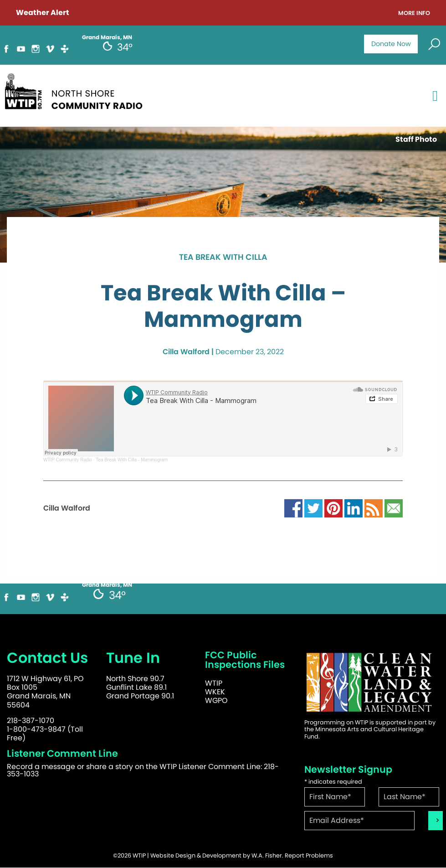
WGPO (216, 700)
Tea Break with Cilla (223, 258)
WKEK (215, 692)
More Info (414, 13)
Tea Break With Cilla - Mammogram (132, 460)
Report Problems (309, 855)
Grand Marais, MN (107, 585)
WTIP (214, 683)
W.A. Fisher (267, 855)
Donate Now (391, 44)
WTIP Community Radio (68, 460)
